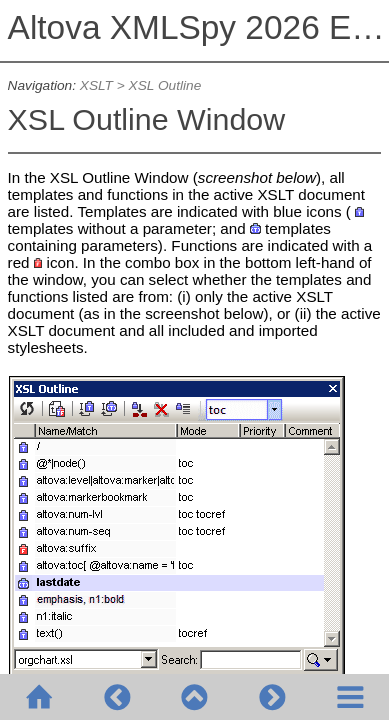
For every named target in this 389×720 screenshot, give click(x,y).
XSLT (96, 85)
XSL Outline (165, 85)
